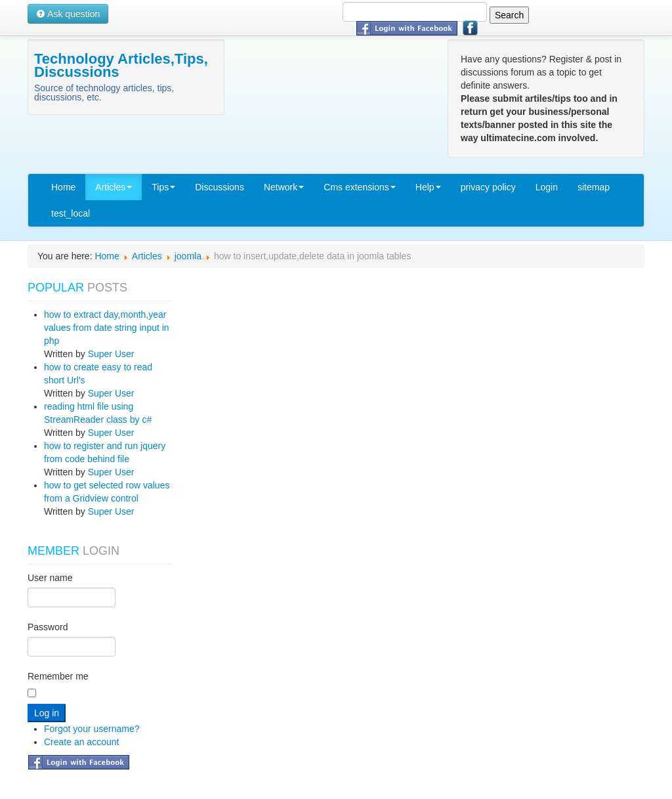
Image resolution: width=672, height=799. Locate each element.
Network (284, 187)
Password (48, 627)
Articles (114, 187)
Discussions (220, 187)
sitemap (594, 187)
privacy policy (488, 187)
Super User (111, 354)
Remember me (58, 676)
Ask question (68, 14)
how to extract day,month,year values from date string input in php (107, 328)
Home (63, 187)
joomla (188, 256)
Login (547, 187)
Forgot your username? (92, 729)
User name (50, 578)
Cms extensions (360, 187)
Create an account (81, 742)
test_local (71, 213)
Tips (163, 187)
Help (428, 187)
